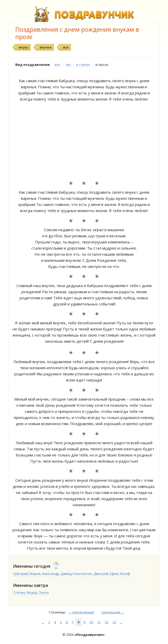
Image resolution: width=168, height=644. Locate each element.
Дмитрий (101, 574)
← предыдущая (81, 612)
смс (68, 65)
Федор (32, 592)
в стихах (83, 65)
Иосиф (125, 574)
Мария (35, 574)
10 (91, 622)
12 (106, 622)
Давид (66, 574)
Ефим (114, 574)
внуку (24, 47)
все (66, 47)
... (43, 622)
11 (99, 622)
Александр (51, 574)
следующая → (113, 612)
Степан (19, 592)
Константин (82, 574)
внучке (46, 47)
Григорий (21, 574)
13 (114, 622)
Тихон (44, 592)
